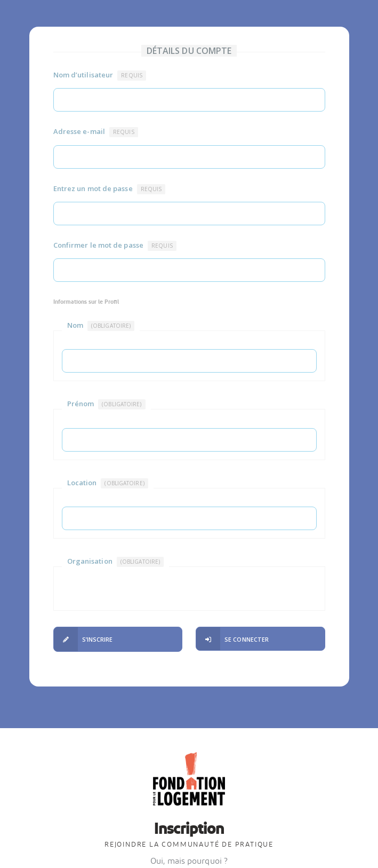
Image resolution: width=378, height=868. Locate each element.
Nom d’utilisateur (100, 75)
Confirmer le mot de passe (115, 246)
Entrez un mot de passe (110, 189)
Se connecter (232, 639)
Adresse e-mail (96, 132)
